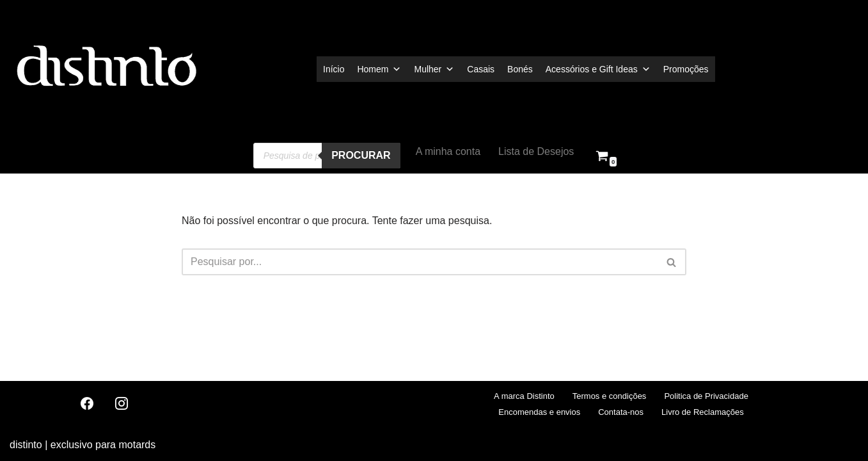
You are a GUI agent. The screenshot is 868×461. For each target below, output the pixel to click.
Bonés (520, 69)
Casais (481, 69)
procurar (361, 155)
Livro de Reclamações (703, 412)
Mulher (434, 69)
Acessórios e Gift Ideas (598, 69)
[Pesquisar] (420, 262)
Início (334, 69)
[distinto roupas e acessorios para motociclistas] (106, 69)
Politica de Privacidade (706, 396)
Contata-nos (621, 412)
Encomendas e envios (539, 412)
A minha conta (448, 151)
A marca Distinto (524, 396)
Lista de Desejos (536, 151)
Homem (379, 69)
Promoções (686, 69)
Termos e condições (610, 396)
